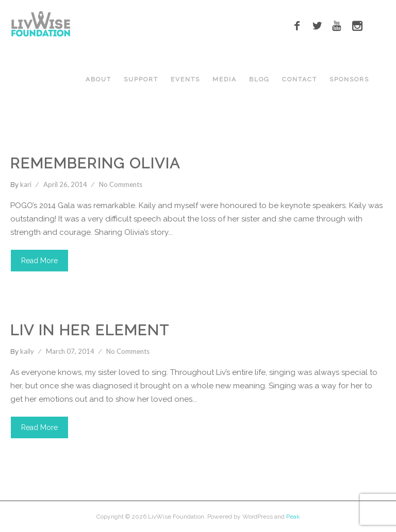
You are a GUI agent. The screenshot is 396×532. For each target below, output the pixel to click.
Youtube (130, 310)
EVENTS (185, 79)
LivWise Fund (114, 143)
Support (141, 79)
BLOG (259, 79)
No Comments (121, 184)
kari (26, 184)
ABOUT (98, 79)
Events (65, 143)
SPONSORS (349, 79)
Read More (39, 261)
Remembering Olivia (95, 164)
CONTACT (300, 79)
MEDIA (225, 79)
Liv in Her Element (90, 330)
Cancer (27, 143)
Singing (89, 310)
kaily (27, 351)
